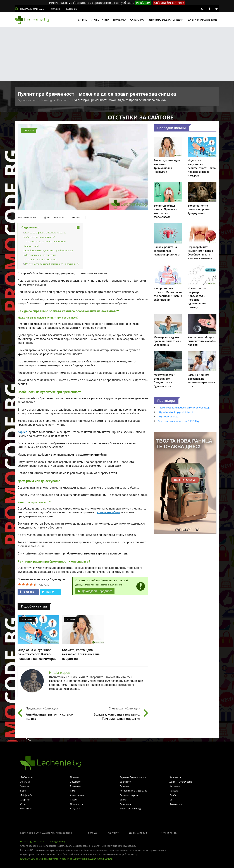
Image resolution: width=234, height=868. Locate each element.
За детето (75, 782)
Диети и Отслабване (181, 782)
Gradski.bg (26, 841)
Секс (73, 791)
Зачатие (25, 786)
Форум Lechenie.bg (130, 809)
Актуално (137, 20)
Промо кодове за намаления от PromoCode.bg (184, 408)
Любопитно (100, 20)
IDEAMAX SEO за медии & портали (39, 859)
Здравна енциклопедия (166, 20)
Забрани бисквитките (169, 3)
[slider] (27, 584)
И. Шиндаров (28, 217)
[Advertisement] (117, 54)
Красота (174, 791)
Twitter (48, 592)
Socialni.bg (40, 841)
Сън (172, 800)
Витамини (26, 809)
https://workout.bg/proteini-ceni (175, 412)
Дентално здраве (129, 795)
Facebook (27, 592)
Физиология (176, 804)
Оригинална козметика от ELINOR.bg (178, 421)
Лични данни (169, 833)
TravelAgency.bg (56, 841)
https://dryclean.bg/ (169, 417)
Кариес (22, 432)
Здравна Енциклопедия (133, 777)
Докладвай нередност (95, 591)
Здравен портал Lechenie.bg (35, 100)
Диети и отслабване (202, 20)
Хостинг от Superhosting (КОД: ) (87, 859)
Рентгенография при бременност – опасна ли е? (52, 264)
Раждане (125, 786)
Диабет (174, 795)
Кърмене (175, 786)
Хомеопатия (77, 795)
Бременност (77, 786)
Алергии (25, 800)
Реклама (55, 9)
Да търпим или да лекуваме (41, 255)
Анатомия (125, 804)
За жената (175, 777)
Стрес (23, 804)
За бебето (125, 782)
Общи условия (138, 833)
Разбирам (143, 3)
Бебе (23, 791)
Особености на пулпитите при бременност (49, 250)
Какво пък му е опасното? (43, 259)
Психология (77, 804)
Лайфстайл (26, 795)
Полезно (119, 20)
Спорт (73, 800)
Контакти (72, 9)
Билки (123, 800)
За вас (83, 20)
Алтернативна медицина (133, 791)
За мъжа (25, 782)
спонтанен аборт (109, 512)
